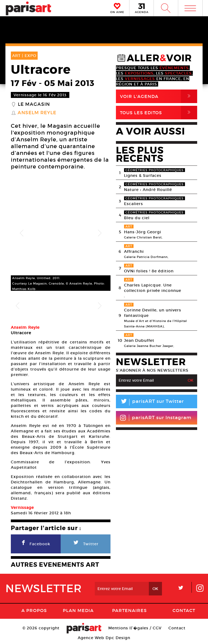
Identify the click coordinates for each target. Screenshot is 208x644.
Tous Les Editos (159, 113)
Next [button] (100, 233)
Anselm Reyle (37, 113)
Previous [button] (22, 233)
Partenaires (129, 611)
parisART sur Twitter (150, 402)
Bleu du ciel (137, 218)
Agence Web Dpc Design (104, 639)
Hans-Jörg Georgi (143, 232)
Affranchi (134, 251)
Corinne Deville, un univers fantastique (153, 313)
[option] (61, 233)
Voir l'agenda (159, 96)
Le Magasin (34, 104)
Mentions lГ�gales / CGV (135, 629)
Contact (184, 611)
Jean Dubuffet (139, 340)
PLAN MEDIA (78, 611)
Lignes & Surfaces (143, 176)
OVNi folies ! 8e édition (149, 271)
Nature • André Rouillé (148, 190)
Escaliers (134, 204)
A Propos (34, 611)
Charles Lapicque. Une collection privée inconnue (153, 288)
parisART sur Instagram (156, 418)
